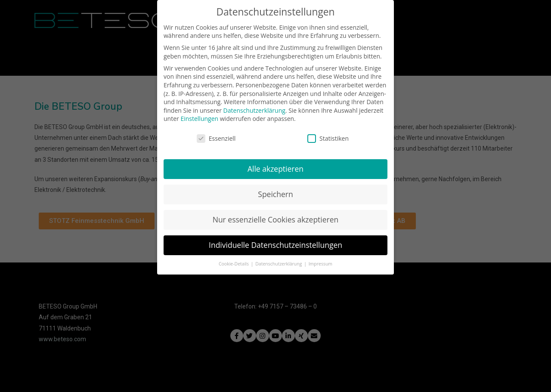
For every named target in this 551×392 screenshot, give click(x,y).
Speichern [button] (275, 191)
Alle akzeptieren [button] (275, 166)
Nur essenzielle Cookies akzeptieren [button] (276, 217)
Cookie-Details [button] (234, 261)
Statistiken (328, 136)
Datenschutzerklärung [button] (279, 261)
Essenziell (216, 136)
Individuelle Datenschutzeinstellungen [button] (275, 242)
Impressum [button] (320, 261)
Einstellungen (199, 116)
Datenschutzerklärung (254, 107)
